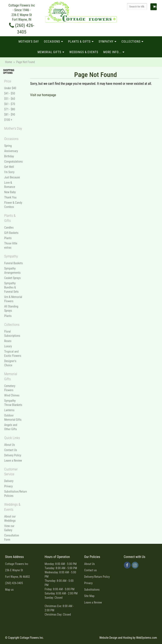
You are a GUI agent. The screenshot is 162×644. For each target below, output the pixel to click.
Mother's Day (29, 42)
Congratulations (13, 162)
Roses (8, 341)
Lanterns (9, 410)
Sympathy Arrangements (12, 271)
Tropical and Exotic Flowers (13, 354)
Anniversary (11, 151)
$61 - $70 (10, 104)
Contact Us (11, 450)
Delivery (9, 481)
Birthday (9, 156)
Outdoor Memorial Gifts (13, 418)
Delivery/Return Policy (97, 577)
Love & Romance (10, 185)
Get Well (9, 167)
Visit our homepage (43, 95)
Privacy (8, 486)
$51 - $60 (10, 99)
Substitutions (92, 590)
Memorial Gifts (49, 52)
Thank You (10, 197)
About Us (9, 445)
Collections (131, 42)
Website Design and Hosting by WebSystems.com (128, 638)
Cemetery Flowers (10, 388)
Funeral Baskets (13, 263)
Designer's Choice (10, 363)
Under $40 (10, 88)
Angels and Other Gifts (11, 427)
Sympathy (106, 42)
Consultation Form (12, 538)
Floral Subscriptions (12, 334)
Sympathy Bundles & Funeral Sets (11, 287)
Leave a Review (13, 461)
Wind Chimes (12, 395)
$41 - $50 (10, 93)
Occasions (52, 42)
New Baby (10, 192)
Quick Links (12, 438)
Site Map (89, 596)
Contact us (90, 570)
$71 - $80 (10, 109)
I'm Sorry (9, 172)
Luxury (8, 346)
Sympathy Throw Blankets (13, 403)
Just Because (12, 177)
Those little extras (11, 245)
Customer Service (11, 472)
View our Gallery (9, 528)
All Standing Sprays (11, 309)
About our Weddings (10, 519)
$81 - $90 (10, 115)
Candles (9, 228)
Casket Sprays (12, 278)
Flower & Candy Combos (13, 205)
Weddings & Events (84, 52)
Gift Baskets (11, 233)
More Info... (112, 52)
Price (8, 81)
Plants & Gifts (79, 42)
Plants (8, 238)
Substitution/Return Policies (13, 494)
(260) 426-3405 (14, 583)
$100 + (8, 120)
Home (9, 62)
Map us (9, 590)
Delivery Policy (13, 455)
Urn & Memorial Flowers (13, 299)
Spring (8, 146)
